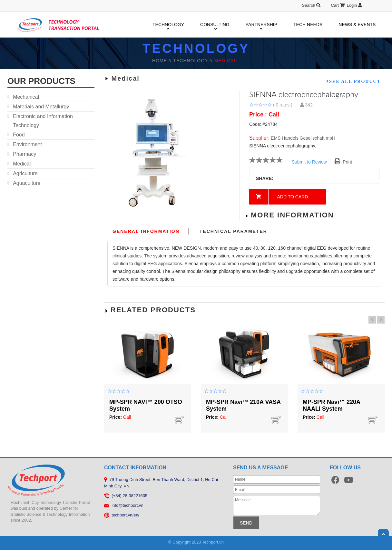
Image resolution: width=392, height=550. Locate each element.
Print (343, 162)
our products (41, 81)
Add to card (293, 197)
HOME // (163, 61)
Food (19, 135)
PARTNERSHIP (261, 25)
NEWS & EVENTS (357, 25)
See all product (355, 81)
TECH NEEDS (308, 25)
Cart (338, 5)
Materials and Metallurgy (41, 107)
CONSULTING (215, 25)
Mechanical (26, 97)
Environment (27, 144)
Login (354, 5)
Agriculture (25, 173)
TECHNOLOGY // (194, 61)
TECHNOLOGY (168, 25)
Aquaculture (27, 183)
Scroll (383, 534)
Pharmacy (24, 154)
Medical (22, 164)
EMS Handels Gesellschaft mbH (303, 138)
